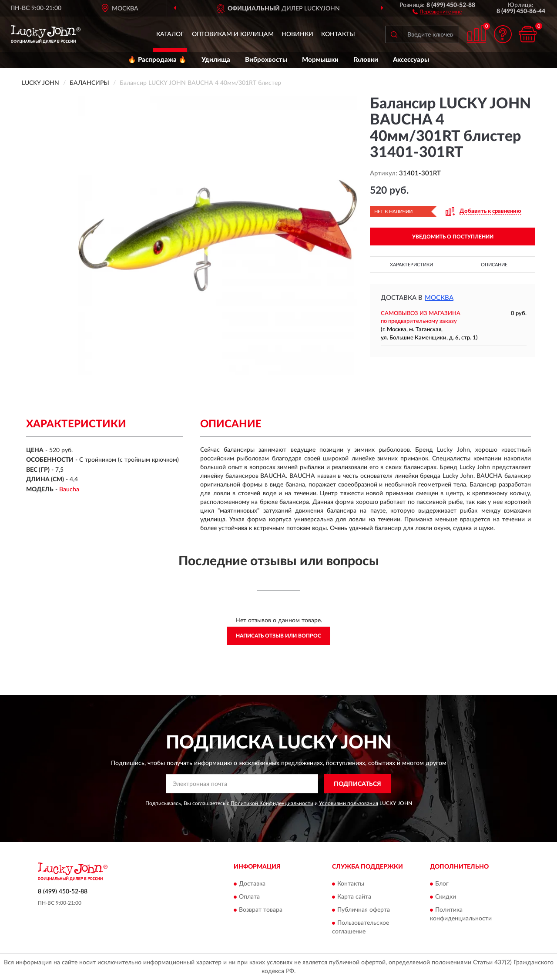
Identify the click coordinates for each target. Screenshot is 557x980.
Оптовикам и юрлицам (233, 34)
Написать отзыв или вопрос (278, 636)
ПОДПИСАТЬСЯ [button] (357, 784)
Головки (366, 60)
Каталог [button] (170, 34)
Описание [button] (494, 265)
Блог (442, 884)
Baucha (69, 490)
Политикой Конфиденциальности (272, 803)
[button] (437, 11)
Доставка (252, 884)
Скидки (446, 897)
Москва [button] (439, 298)
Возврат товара (261, 910)
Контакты (338, 34)
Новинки (297, 34)
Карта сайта (354, 897)
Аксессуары (411, 60)
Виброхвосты (266, 60)
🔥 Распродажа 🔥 (157, 60)
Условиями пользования (349, 803)
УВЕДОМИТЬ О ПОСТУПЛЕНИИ (453, 237)
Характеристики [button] (411, 265)
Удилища (216, 60)
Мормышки (320, 60)
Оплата (249, 897)
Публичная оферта (364, 910)
